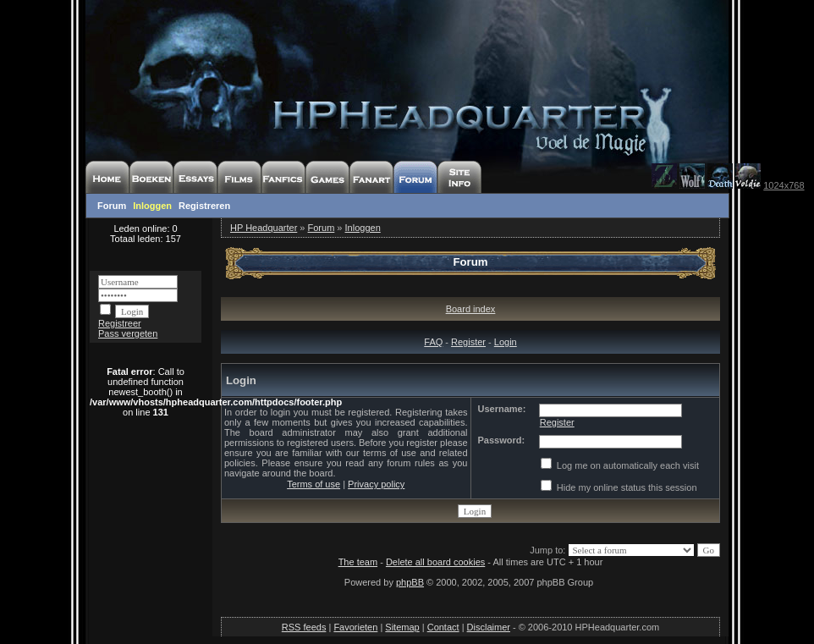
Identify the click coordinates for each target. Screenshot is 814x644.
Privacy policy (376, 484)
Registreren (204, 206)
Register (468, 342)
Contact (443, 627)
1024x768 (784, 185)
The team (358, 562)
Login (506, 342)
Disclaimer (489, 627)
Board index (471, 309)
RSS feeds (304, 627)
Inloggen (152, 206)
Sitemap (402, 627)
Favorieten (355, 627)
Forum (112, 206)
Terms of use (313, 484)
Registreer (120, 323)
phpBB (410, 582)
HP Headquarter (264, 228)
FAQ (433, 342)
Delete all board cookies (435, 562)
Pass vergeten (128, 333)
